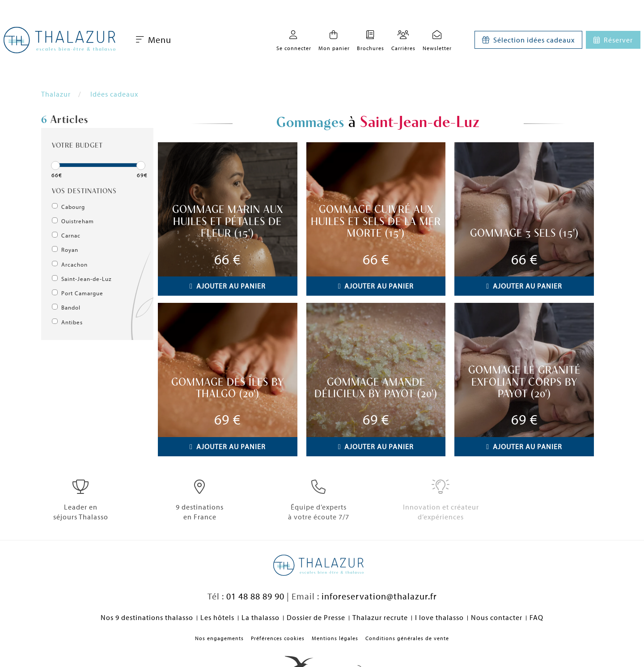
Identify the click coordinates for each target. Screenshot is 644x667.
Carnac (71, 235)
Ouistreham (78, 221)
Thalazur (56, 94)
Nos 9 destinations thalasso (147, 617)
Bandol (71, 307)
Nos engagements (219, 638)
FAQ (536, 617)
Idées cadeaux (114, 94)
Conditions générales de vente (407, 638)
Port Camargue (82, 293)
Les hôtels (217, 617)
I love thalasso (439, 617)
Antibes (72, 322)
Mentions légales (335, 638)
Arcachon (74, 264)
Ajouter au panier (228, 286)
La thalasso (261, 617)
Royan (70, 250)
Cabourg (73, 207)
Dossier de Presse (316, 617)
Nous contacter (497, 617)
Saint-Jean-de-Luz (87, 279)
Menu (154, 40)
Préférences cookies (278, 638)
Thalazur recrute (380, 617)
